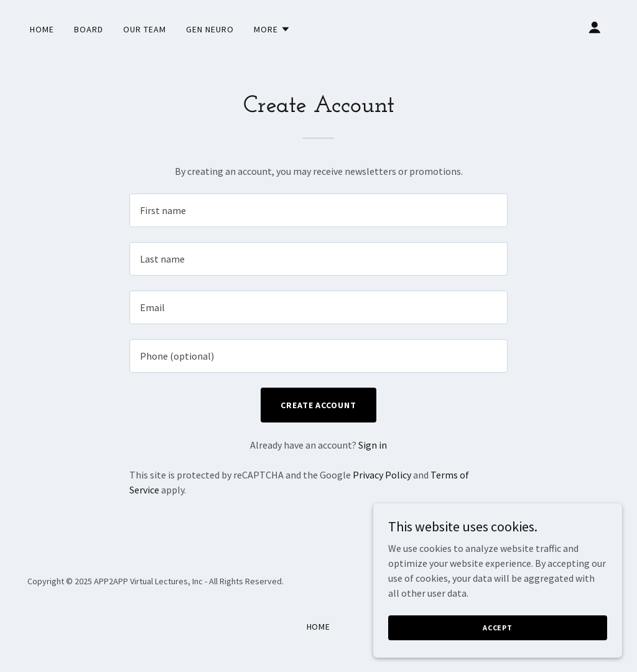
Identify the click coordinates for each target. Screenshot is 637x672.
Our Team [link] (145, 29)
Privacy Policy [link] (382, 475)
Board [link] (89, 29)
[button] (272, 29)
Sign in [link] (373, 445)
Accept (498, 644)
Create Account (319, 405)
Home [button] (319, 627)
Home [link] (42, 29)
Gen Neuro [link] (210, 29)
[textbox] (318, 210)
